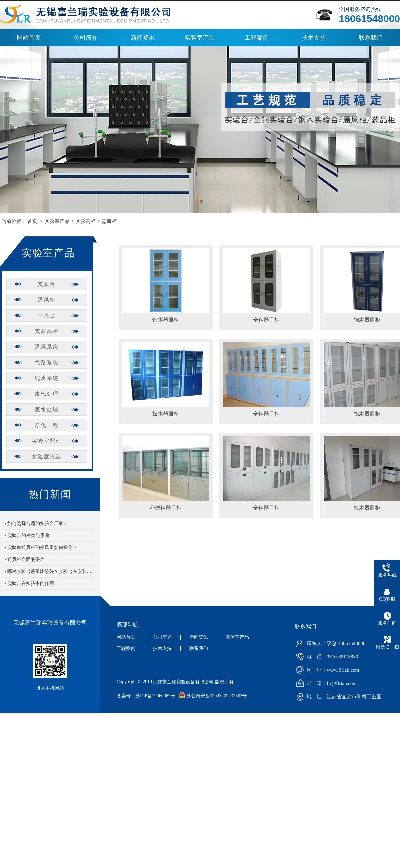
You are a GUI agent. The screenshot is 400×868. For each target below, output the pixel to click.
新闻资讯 (143, 38)
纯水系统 (47, 378)
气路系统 (47, 362)
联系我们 (371, 38)
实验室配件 (47, 441)
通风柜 (47, 300)
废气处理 (47, 394)
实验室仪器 (47, 456)
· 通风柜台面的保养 (25, 559)
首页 (32, 221)
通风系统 (47, 347)
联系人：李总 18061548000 (329, 643)
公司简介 (86, 38)
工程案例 (257, 38)
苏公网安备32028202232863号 (211, 696)
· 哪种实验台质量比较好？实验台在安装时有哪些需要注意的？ (50, 571)
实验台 (47, 284)
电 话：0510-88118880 (326, 657)
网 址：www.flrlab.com (326, 670)
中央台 (47, 315)
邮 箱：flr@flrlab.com (325, 683)
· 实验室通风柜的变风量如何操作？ (41, 547)
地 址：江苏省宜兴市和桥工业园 (337, 697)
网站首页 (29, 38)
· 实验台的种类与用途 (27, 535)
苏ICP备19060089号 (155, 696)
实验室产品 (200, 38)
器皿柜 (109, 221)
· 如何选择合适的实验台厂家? (35, 523)
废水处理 (47, 409)
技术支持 (314, 38)
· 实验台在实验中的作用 (29, 583)
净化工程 (47, 425)
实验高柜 (86, 221)
